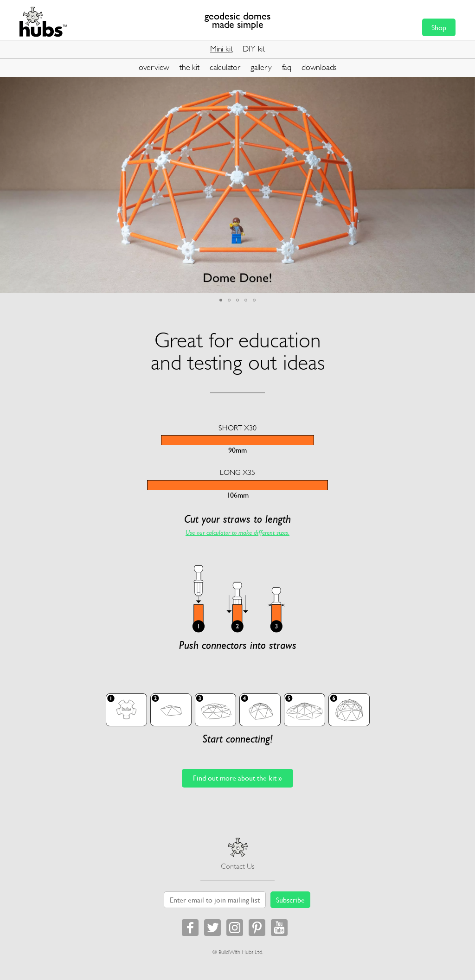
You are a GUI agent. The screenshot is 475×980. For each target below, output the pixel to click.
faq (287, 67)
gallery (261, 67)
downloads (319, 67)
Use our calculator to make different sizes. (237, 532)
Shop (439, 27)
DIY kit (254, 49)
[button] (467, 84)
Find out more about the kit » (237, 778)
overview (154, 67)
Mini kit (221, 49)
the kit (189, 67)
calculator (225, 67)
